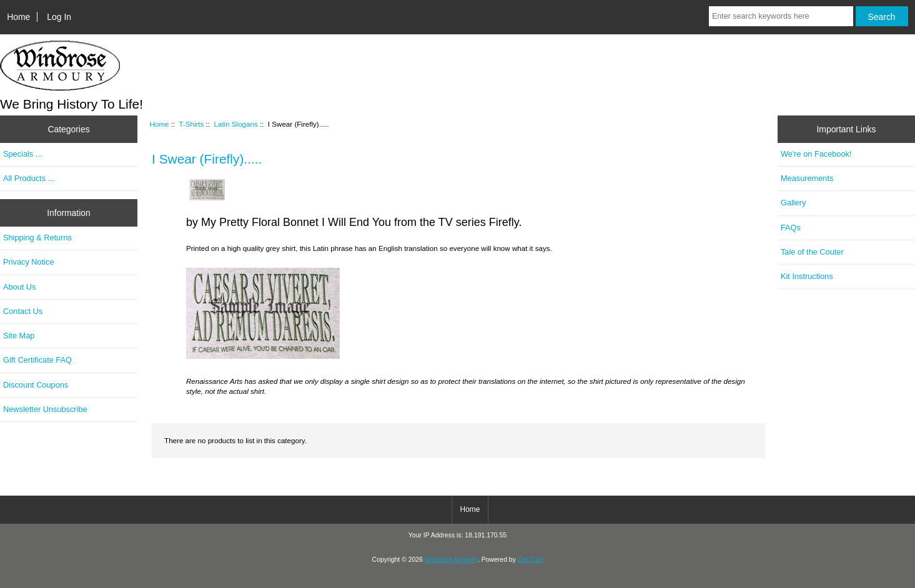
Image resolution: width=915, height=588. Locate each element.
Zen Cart (531, 560)
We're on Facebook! (816, 154)
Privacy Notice (28, 262)
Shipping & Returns (37, 238)
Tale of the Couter (812, 252)
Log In (59, 17)
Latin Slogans (235, 124)
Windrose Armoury (451, 560)
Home (18, 17)
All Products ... (29, 178)
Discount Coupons (36, 385)
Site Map (19, 336)
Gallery (793, 203)
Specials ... (22, 154)
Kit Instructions (807, 276)
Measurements (807, 178)
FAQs (791, 228)
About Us (19, 287)
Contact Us (23, 311)
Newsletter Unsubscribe (45, 409)
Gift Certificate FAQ (37, 360)
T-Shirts (191, 124)
